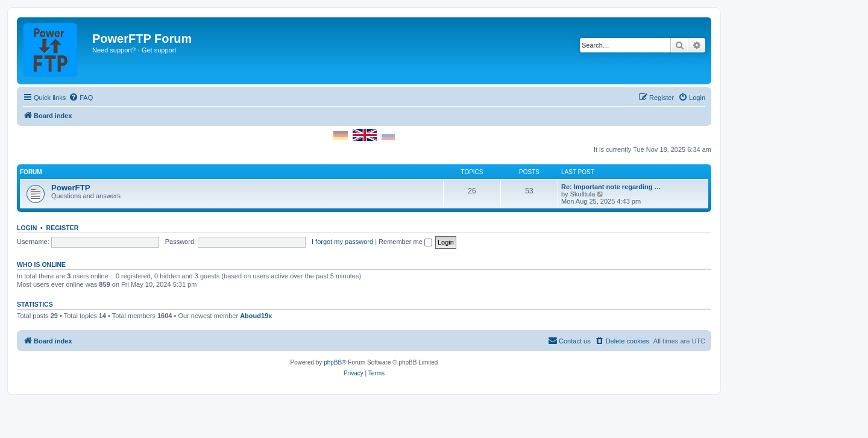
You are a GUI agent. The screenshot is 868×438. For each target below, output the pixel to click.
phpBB (333, 362)
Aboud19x (256, 316)
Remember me (405, 242)
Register (63, 228)
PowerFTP (71, 188)
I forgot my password (342, 242)
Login (27, 228)
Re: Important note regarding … (611, 187)
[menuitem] (81, 98)
